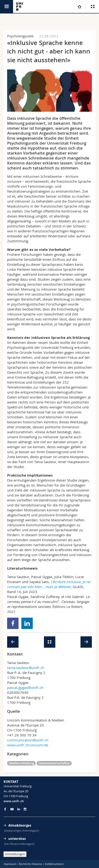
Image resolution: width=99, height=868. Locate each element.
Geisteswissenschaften (54, 763)
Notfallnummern (54, 864)
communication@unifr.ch (28, 740)
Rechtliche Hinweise (31, 864)
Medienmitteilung (21, 763)
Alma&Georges (20, 825)
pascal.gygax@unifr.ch (25, 687)
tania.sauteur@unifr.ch (26, 668)
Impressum (10, 864)
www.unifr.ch (14, 801)
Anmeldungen (15, 854)
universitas (17, 839)
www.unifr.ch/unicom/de (28, 745)
